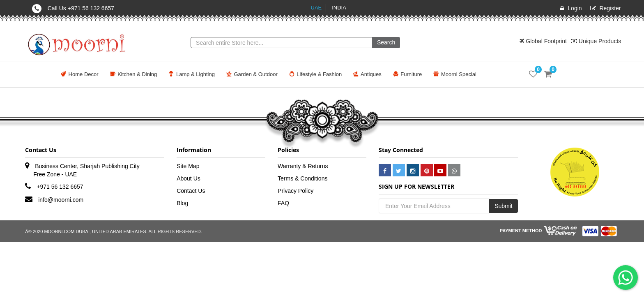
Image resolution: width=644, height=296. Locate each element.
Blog (182, 203)
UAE (316, 8)
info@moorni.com (61, 200)
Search (386, 42)
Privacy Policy (296, 191)
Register (610, 8)
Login (575, 8)
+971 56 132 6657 (60, 187)
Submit (504, 206)
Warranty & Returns (303, 166)
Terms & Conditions (302, 178)
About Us (189, 178)
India (339, 8)
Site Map (188, 166)
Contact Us (191, 191)
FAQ (283, 203)
